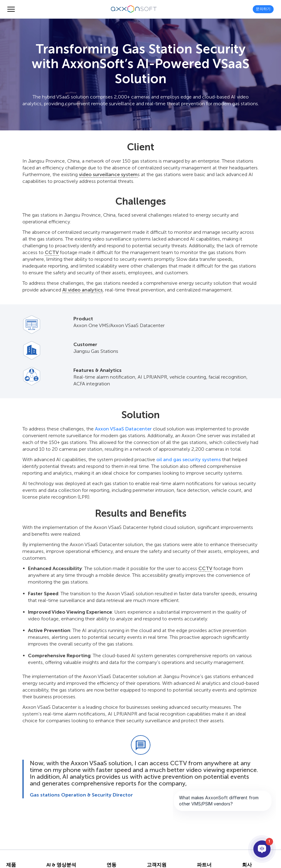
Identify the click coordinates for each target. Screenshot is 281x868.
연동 (111, 865)
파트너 (204, 865)
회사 (247, 865)
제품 (11, 865)
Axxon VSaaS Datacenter (123, 429)
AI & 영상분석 (61, 865)
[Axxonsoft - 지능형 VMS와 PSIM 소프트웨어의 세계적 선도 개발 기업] (134, 9)
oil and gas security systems (189, 459)
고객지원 (157, 865)
